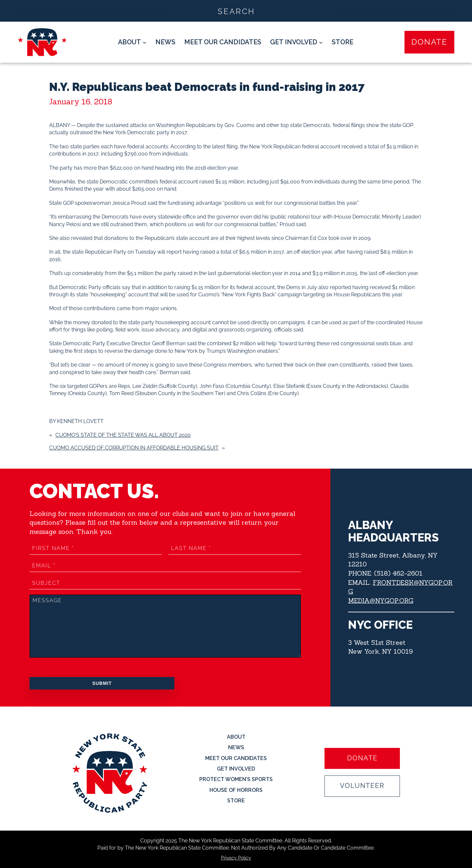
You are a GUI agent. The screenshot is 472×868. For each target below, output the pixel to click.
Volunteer (362, 786)
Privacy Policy (236, 858)
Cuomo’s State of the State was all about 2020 (123, 435)
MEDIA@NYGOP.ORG (381, 600)
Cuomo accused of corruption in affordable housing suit (134, 448)
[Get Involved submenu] (296, 42)
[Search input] (236, 11)
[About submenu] (132, 42)
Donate (429, 42)
